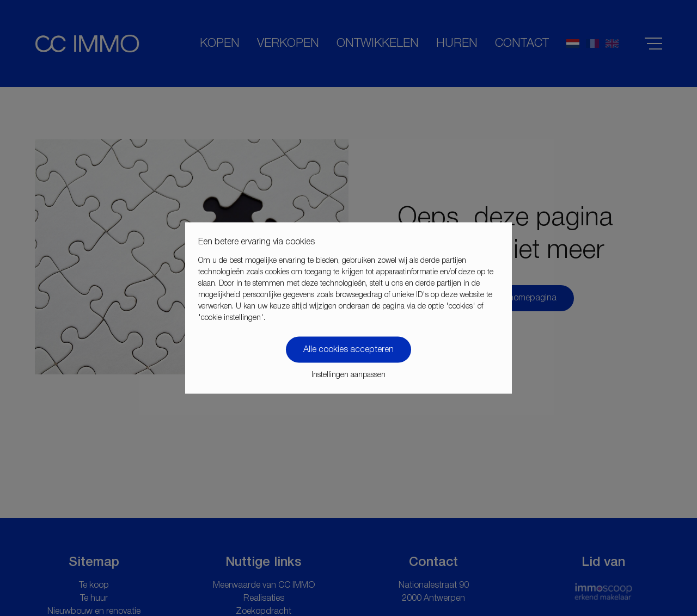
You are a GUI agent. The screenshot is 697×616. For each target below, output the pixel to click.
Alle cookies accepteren (348, 350)
